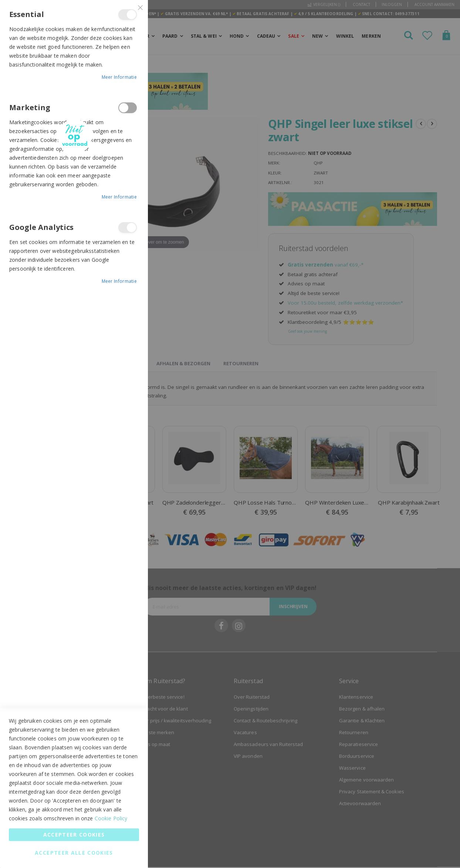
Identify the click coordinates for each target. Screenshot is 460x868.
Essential (128, 15)
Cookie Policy (111, 818)
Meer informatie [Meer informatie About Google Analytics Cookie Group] (119, 281)
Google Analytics (128, 228)
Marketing (128, 108)
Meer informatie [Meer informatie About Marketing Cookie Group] (119, 197)
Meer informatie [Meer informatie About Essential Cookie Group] (119, 77)
